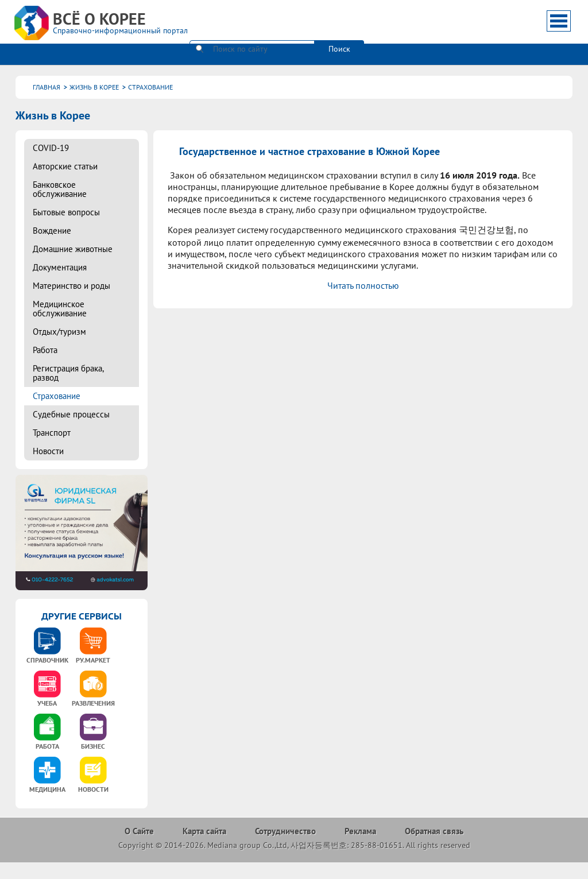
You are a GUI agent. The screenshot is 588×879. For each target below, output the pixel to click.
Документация (60, 267)
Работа (45, 350)
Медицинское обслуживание (60, 309)
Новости (48, 451)
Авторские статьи (65, 166)
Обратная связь (434, 831)
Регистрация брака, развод (68, 373)
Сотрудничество (285, 831)
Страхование (57, 396)
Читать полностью (363, 285)
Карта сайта (204, 831)
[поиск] (252, 20)
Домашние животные (73, 249)
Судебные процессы (71, 414)
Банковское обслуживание (60, 189)
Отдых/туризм (59, 332)
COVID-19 (51, 148)
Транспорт (52, 433)
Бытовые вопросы (66, 212)
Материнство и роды (71, 286)
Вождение (52, 231)
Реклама (360, 831)
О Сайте (139, 831)
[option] (47, 649)
